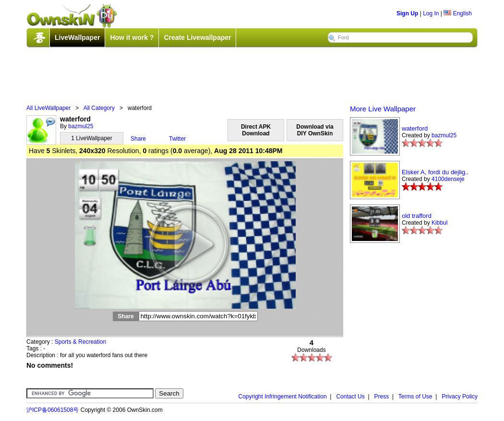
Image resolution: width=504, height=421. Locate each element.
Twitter (177, 139)
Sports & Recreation (80, 342)
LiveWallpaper (77, 37)
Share (138, 139)
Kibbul (439, 223)
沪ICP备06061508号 (53, 410)
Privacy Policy (460, 397)
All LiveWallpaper (48, 108)
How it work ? (132, 37)
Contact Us (350, 397)
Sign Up (407, 13)
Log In (431, 13)
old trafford (417, 216)
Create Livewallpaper (197, 37)
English (458, 13)
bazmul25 (81, 126)
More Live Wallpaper (383, 109)
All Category (99, 108)
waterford (415, 128)
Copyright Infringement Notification (283, 397)
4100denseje (448, 179)
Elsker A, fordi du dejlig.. (435, 172)
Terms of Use (415, 397)
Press (382, 397)
